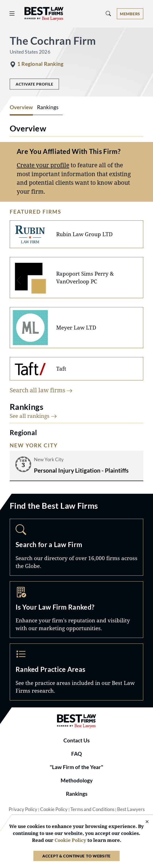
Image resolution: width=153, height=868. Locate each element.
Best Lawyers (131, 809)
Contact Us (76, 740)
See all (33, 416)
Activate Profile (34, 84)
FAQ (76, 754)
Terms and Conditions (92, 809)
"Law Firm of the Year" (76, 767)
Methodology (77, 780)
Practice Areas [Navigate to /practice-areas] (76, 672)
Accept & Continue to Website (76, 856)
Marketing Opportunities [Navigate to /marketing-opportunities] (76, 610)
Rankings (77, 794)
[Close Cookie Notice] (144, 822)
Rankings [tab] (48, 107)
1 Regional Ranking (40, 64)
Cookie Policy (54, 809)
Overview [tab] (21, 107)
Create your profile (43, 165)
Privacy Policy (23, 809)
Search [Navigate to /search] (76, 547)
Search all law (41, 390)
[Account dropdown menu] (130, 14)
